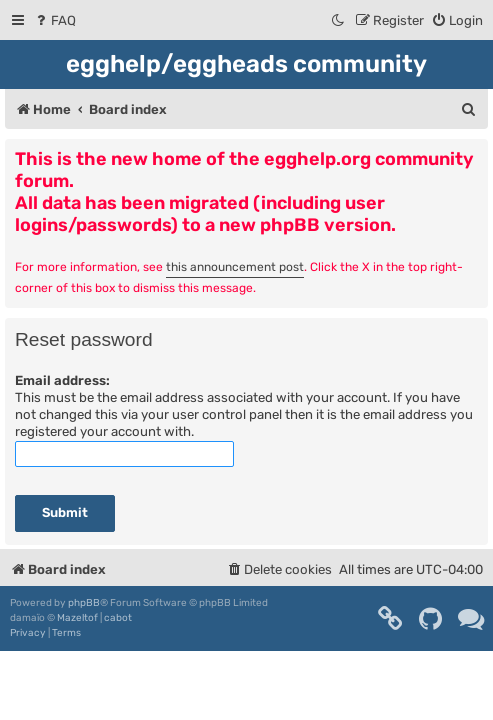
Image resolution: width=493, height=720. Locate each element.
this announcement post (235, 267)
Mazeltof (77, 618)
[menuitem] (54, 20)
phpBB (84, 603)
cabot (118, 618)
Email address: (62, 380)
